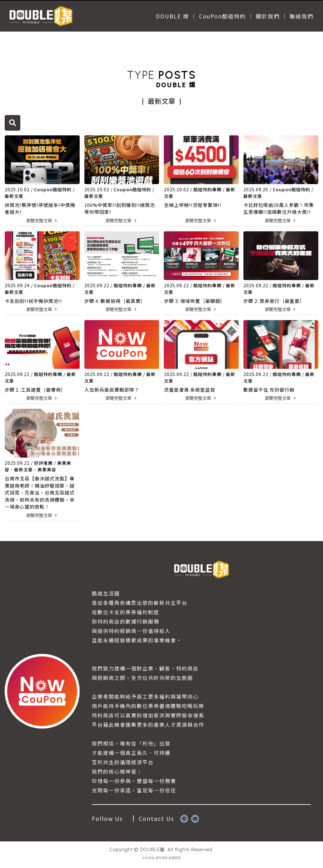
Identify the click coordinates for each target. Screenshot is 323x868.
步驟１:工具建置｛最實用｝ (35, 390)
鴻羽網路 (161, 858)
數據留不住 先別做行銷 (269, 390)
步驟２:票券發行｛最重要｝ (274, 301)
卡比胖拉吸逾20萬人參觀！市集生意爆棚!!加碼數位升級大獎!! (279, 208)
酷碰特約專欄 (207, 189)
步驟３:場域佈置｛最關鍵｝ (195, 301)
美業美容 (47, 469)
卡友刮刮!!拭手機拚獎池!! (33, 301)
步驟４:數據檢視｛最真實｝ (115, 301)
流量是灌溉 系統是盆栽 (190, 390)
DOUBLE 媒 (172, 16)
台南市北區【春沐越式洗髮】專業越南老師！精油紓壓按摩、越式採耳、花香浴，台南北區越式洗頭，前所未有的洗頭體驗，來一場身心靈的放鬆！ (40, 492)
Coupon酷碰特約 (53, 189)
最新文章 (14, 196)
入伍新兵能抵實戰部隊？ (112, 390)
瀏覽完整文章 (42, 220)
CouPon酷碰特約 (222, 16)
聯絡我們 (301, 16)
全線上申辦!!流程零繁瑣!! (193, 205)
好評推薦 (43, 463)
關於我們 (268, 16)
